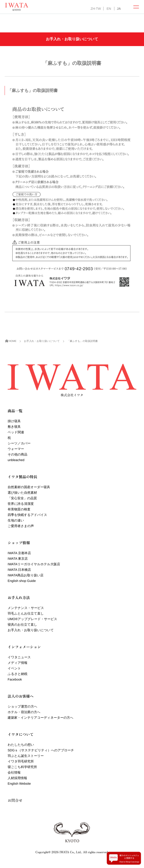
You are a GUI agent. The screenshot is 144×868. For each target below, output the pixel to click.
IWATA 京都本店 (19, 553)
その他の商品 (17, 454)
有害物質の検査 (19, 509)
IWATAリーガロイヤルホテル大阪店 (34, 564)
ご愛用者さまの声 (21, 526)
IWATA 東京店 (18, 559)
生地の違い (16, 520)
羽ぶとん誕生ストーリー (26, 756)
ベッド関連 (16, 432)
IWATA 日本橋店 (19, 570)
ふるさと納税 (17, 674)
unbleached (16, 460)
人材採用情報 (17, 778)
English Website (19, 784)
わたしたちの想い (21, 745)
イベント (14, 668)
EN (109, 9)
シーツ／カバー (19, 443)
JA (119, 9)
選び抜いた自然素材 (22, 493)
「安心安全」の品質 (22, 498)
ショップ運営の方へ (22, 706)
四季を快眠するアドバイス (27, 515)
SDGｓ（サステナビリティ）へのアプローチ (41, 750)
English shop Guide (22, 581)
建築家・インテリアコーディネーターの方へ (41, 718)
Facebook (15, 679)
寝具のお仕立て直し (22, 624)
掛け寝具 (14, 421)
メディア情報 (17, 663)
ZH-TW (96, 9)
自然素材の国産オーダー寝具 (29, 487)
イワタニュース (19, 657)
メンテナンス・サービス (26, 608)
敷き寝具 (14, 427)
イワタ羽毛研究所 (21, 761)
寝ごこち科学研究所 (22, 767)
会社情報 (14, 772)
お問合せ (15, 800)
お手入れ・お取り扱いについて (31, 630)
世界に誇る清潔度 (21, 504)
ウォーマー (16, 449)
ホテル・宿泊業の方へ (24, 712)
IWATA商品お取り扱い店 (26, 575)
